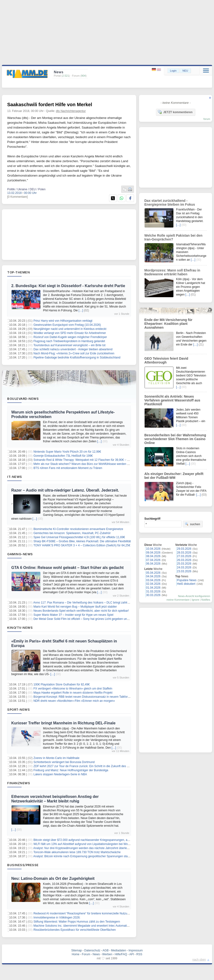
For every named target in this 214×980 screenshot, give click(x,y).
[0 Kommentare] (17, 197)
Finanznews (19, 783)
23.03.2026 (184, 571)
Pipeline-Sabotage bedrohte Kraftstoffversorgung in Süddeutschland (77, 357)
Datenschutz (92, 950)
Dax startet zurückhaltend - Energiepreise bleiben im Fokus (170, 203)
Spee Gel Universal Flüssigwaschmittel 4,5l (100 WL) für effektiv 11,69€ (79, 537)
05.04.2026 (153, 573)
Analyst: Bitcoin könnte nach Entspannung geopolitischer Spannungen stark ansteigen (88, 856)
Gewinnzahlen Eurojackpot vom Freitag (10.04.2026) (67, 325)
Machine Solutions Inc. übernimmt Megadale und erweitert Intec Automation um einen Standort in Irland (99, 926)
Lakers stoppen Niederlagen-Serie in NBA (60, 774)
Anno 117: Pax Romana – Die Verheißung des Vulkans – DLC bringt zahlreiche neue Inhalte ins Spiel (98, 603)
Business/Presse (23, 865)
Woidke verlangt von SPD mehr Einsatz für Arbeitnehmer (70, 333)
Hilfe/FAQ (121, 954)
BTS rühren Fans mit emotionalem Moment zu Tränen (68, 468)
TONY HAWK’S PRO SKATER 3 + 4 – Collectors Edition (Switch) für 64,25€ (82, 545)
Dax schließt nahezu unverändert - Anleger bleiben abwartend (73, 349)
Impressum (136, 950)
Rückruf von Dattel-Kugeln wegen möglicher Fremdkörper (70, 337)
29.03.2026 (184, 549)
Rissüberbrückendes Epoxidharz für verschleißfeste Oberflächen (75, 930)
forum (207, 119)
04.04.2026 (153, 576)
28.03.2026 (184, 553)
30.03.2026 (153, 595)
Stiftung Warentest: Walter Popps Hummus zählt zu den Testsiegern (77, 922)
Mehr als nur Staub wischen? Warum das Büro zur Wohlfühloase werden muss (84, 464)
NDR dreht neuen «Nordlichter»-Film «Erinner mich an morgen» (74, 701)
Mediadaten (119, 950)
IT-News (15, 477)
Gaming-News (20, 554)
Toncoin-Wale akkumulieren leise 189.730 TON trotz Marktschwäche (77, 852)
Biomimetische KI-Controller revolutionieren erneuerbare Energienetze (78, 529)
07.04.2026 (153, 560)
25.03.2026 (184, 564)
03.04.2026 (153, 580)
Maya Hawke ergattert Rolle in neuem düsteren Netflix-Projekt (73, 693)
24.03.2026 (184, 567)
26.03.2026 (184, 560)
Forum (86, 954)
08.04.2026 (153, 556)
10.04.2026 (153, 549)
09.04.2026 (153, 553)
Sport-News (18, 709)
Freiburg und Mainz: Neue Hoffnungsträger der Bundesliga (71, 770)
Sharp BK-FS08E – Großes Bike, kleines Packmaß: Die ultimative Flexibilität (82, 541)
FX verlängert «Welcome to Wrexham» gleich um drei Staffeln (73, 689)
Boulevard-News (23, 399)
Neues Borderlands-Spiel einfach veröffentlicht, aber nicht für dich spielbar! (81, 611)
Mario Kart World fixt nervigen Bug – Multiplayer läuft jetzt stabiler (75, 607)
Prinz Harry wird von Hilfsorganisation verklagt (63, 321)
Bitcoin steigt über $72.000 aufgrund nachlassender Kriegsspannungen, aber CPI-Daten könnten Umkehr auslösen (107, 840)
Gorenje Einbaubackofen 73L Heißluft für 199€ (63, 456)
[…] (81, 310)
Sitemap (77, 950)
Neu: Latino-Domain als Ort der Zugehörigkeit (53, 878)
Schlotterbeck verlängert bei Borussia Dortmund (64, 762)
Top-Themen (18, 272)
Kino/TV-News (20, 628)
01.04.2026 (153, 588)
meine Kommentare (178, 600)
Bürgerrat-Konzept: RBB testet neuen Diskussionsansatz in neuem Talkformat (83, 697)
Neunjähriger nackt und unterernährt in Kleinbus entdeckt (70, 329)
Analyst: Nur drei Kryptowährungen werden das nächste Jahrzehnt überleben (83, 848)
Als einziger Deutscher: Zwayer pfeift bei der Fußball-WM (174, 476)
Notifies (206, 600)
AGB (106, 950)
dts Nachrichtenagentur (71, 111)
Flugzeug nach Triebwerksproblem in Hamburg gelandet (69, 341)
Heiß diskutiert (186, 584)
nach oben (199, 960)
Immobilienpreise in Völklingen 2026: (57, 918)
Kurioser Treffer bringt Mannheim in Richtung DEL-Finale (63, 723)
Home (76, 954)
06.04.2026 (153, 564)
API (131, 954)
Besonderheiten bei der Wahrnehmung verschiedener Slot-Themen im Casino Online (175, 439)
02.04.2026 (153, 584)
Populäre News (187, 580)
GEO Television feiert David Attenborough (166, 360)
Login (173, 71)
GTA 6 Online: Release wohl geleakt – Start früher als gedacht (67, 568)
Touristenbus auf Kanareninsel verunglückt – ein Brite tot (69, 345)
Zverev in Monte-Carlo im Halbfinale (56, 758)
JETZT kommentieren (175, 112)
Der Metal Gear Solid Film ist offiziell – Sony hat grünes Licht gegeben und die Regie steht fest (94, 619)
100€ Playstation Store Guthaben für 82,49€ (61, 684)
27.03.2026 (184, 556)
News (96, 954)
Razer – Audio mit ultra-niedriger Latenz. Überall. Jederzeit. (65, 490)
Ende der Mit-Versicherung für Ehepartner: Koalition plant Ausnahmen (168, 324)
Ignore (195, 600)
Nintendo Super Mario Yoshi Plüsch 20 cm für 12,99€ (67, 452)
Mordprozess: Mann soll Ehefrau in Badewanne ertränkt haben (172, 272)
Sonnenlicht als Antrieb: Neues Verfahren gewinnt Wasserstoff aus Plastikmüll (172, 400)
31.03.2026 (153, 592)
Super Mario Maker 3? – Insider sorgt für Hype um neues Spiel (73, 615)
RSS (139, 954)
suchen (192, 524)
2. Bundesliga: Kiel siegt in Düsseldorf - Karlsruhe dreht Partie (68, 286)
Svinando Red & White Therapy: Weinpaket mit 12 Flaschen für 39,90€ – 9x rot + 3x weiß (90, 460)
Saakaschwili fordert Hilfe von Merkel (50, 105)
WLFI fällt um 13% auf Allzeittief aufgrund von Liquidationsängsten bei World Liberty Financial (93, 844)
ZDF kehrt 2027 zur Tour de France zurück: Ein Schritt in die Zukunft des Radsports (87, 766)
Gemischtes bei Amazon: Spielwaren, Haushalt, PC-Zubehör (72, 533)
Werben (107, 954)
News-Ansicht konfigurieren (194, 596)
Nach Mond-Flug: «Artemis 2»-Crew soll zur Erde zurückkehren (74, 353)
